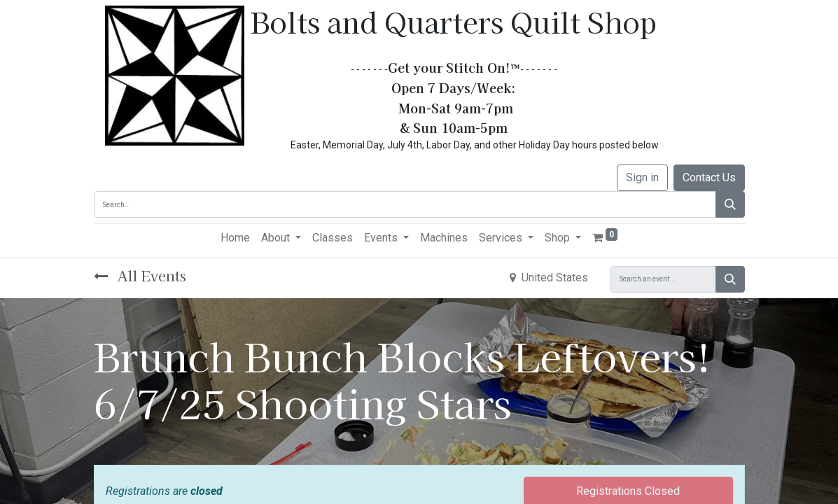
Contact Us (709, 177)
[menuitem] (235, 238)
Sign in (642, 177)
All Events (140, 275)
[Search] (730, 204)
